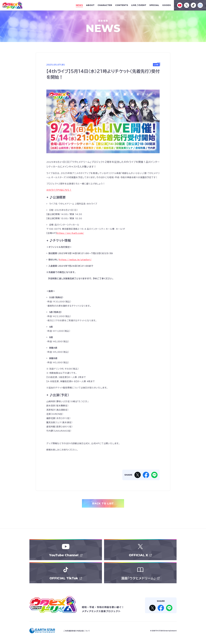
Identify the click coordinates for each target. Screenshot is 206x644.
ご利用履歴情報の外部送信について (77, 631)
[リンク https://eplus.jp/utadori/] (75, 260)
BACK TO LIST (103, 503)
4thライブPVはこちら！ (59, 190)
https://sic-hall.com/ (70, 233)
